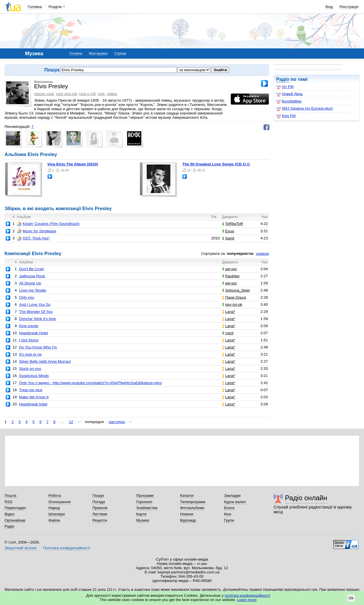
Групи (229, 520)
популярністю (240, 254)
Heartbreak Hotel (34, 333)
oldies (112, 94)
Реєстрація (349, 7)
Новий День (289, 94)
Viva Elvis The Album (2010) (73, 164)
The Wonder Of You (36, 312)
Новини (187, 514)
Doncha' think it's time (38, 319)
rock (101, 94)
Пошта (10, 496)
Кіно (228, 514)
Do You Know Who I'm (38, 347)
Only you (27, 297)
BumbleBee (289, 101)
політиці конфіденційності (247, 595)
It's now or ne (30, 354)
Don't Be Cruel (31, 269)
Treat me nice (31, 390)
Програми (145, 496)
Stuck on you (30, 369)
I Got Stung (29, 340)
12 (71, 422)
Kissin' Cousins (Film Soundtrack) (48, 224)
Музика (143, 520)
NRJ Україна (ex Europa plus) (305, 108)
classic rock (44, 94)
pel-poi (229, 269)
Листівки (100, 514)
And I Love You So (35, 304)
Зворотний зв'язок (20, 548)
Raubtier (231, 276)
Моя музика (98, 54)
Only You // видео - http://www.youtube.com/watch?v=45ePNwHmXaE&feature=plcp (90, 383)
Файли (54, 520)
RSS (9, 502)
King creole (29, 326)
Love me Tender (33, 290)
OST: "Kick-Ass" (33, 238)
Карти (141, 514)
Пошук (98, 496)
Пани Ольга (234, 297)
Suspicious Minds (34, 376)
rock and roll (66, 94)
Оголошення (59, 502)
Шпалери (56, 514)
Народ (54, 508)
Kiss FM (286, 116)
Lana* (229, 312)
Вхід (329, 7)
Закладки (232, 496)
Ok (351, 598)
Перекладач (15, 508)
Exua (228, 231)
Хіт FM (285, 87)
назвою (263, 254)
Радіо (283, 79)
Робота (55, 496)
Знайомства (147, 508)
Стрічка (120, 54)
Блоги (229, 508)
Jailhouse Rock (32, 276)
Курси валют (235, 502)
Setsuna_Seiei (236, 290)
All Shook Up (30, 283)
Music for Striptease (37, 231)
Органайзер (15, 520)
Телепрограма (193, 502)
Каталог (187, 496)
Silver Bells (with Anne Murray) (45, 361)
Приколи (100, 508)
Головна (35, 7)
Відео (10, 514)
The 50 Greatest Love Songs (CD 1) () (216, 164)
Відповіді (188, 520)
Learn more (247, 600)
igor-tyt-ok (232, 304)
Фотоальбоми (192, 508)
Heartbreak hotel (33, 404)
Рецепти (100, 520)
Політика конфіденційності (67, 548)
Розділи (55, 7)
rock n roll (87, 94)
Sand (228, 238)
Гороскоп (144, 502)
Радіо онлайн (306, 498)
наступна (117, 422)
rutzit (228, 333)
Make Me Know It (34, 397)
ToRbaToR (233, 224)
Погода (99, 502)
